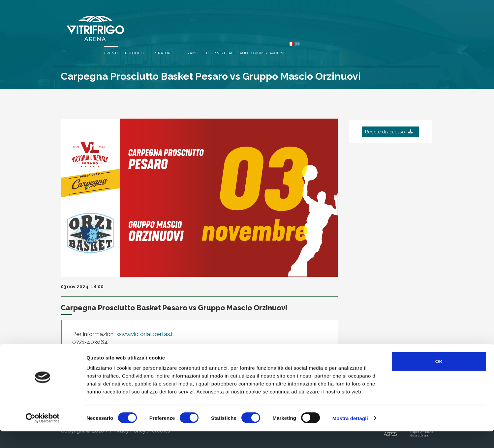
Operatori (285, 20)
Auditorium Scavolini (386, 20)
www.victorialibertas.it (145, 334)
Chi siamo (312, 20)
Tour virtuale (344, 20)
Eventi (235, 20)
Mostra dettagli (350, 435)
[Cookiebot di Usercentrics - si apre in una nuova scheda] (43, 435)
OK (439, 378)
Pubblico (258, 20)
